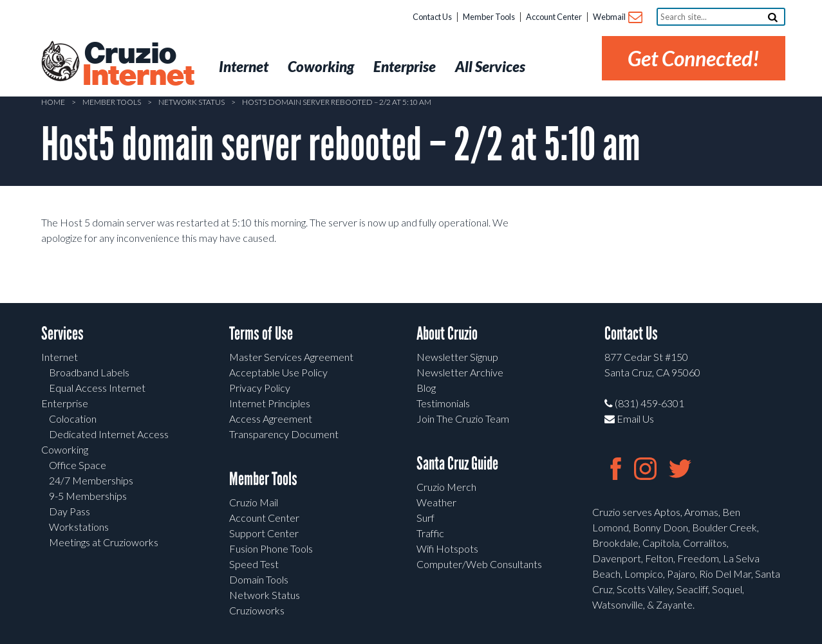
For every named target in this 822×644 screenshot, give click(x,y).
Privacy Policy (260, 388)
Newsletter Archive (460, 372)
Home (53, 102)
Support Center (264, 533)
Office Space (78, 465)
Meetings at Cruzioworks (104, 542)
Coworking (65, 449)
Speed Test (254, 564)
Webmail (617, 18)
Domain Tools (259, 579)
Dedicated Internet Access (109, 434)
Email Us (629, 419)
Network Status (191, 102)
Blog (426, 388)
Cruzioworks (257, 610)
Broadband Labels (89, 372)
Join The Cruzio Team (463, 419)
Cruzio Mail (254, 502)
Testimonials (443, 403)
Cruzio (138, 65)
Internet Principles (270, 403)
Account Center (554, 17)
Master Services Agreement (291, 357)
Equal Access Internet (97, 388)
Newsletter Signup (457, 357)
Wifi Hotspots (447, 548)
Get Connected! (694, 58)
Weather (436, 502)
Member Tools (489, 17)
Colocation (73, 419)
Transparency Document (284, 434)
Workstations (79, 527)
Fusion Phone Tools (271, 548)
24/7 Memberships (91, 480)
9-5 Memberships (88, 496)
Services (62, 334)
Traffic (430, 533)
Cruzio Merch (446, 487)
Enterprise (65, 403)
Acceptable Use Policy (278, 372)
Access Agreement (271, 419)
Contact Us (432, 17)
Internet (60, 357)
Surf (425, 518)
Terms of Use (261, 334)
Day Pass (70, 511)
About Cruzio (447, 334)
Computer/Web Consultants (479, 564)
